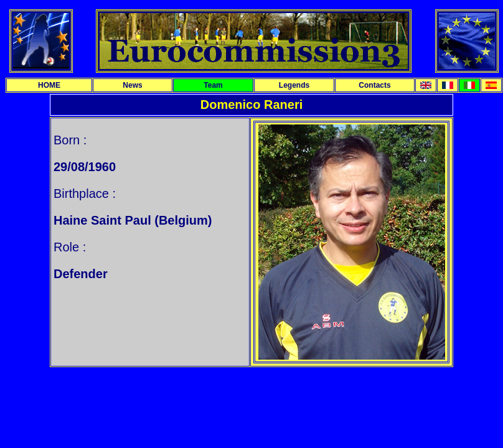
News (132, 85)
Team (213, 85)
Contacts (374, 85)
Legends (294, 85)
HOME (49, 85)
